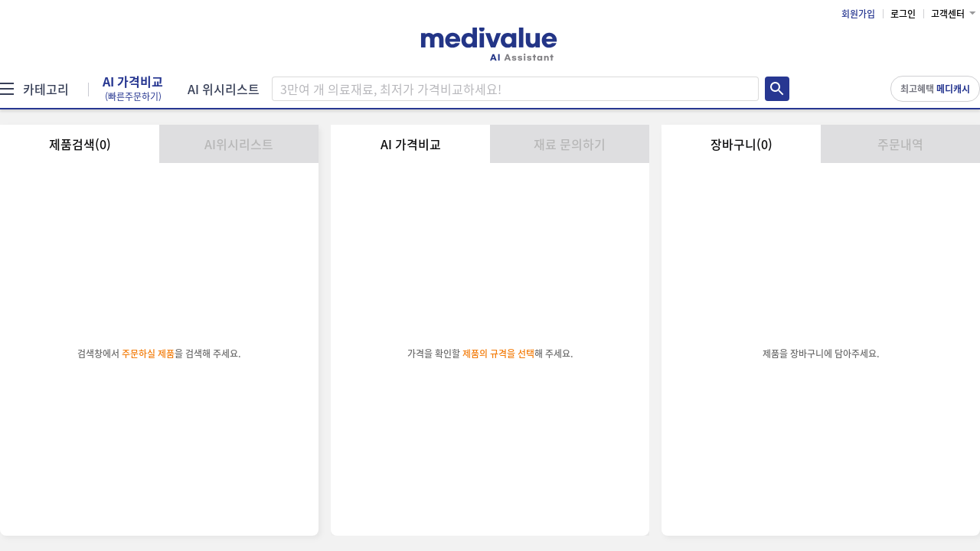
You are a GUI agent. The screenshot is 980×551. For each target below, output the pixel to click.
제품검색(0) (80, 144)
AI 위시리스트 (224, 89)
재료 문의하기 (570, 144)
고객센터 (948, 14)
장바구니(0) (742, 144)
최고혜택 (935, 89)
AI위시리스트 (239, 144)
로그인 (903, 14)
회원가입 (858, 14)
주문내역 (900, 144)
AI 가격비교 (133, 89)
